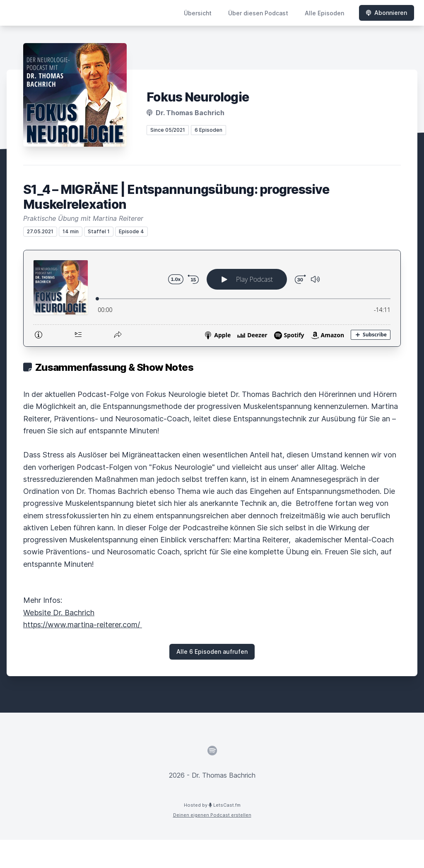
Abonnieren (387, 13)
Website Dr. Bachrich (59, 613)
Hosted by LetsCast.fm (212, 805)
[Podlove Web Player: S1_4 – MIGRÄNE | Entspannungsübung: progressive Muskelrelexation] (212, 298)
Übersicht (198, 13)
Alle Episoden (324, 13)
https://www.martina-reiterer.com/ (83, 625)
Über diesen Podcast (258, 13)
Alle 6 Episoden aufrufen (212, 652)
